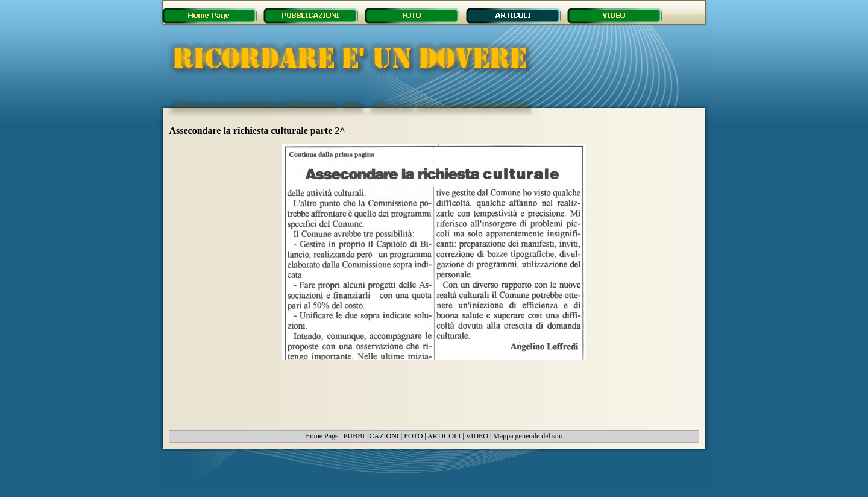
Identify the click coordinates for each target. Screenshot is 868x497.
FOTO (413, 436)
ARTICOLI (444, 436)
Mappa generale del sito (528, 436)
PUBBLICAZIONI (371, 436)
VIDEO (477, 436)
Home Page (322, 436)
